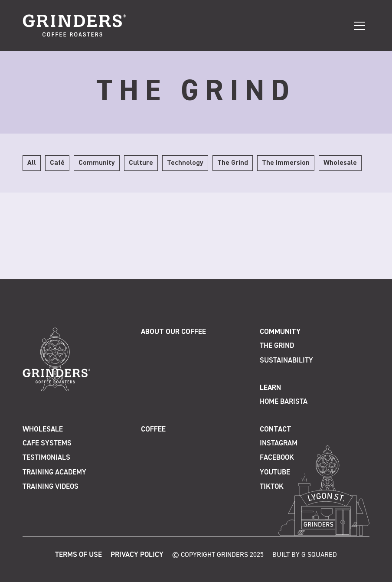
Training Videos (51, 487)
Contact (276, 430)
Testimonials (46, 458)
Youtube (275, 472)
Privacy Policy (137, 555)
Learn (270, 388)
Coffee (153, 430)
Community (280, 332)
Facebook (277, 458)
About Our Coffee (173, 332)
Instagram (279, 443)
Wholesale (43, 430)
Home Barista (284, 402)
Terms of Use (78, 555)
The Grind (277, 346)
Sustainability (286, 361)
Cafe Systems (47, 443)
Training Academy (54, 472)
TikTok (272, 487)
